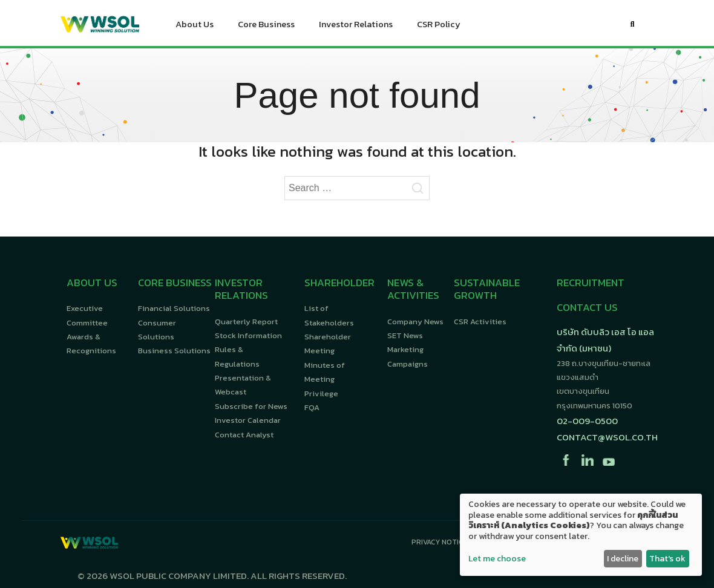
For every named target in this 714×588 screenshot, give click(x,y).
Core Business (266, 27)
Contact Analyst (244, 435)
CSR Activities (480, 322)
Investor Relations (356, 27)
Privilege (321, 394)
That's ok (667, 559)
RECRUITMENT (591, 283)
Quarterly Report (246, 322)
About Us (195, 27)
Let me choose (497, 559)
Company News (415, 322)
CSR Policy (439, 27)
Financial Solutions (174, 308)
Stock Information (248, 335)
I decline (623, 559)
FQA (312, 407)
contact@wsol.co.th (607, 437)
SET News (405, 335)
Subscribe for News (251, 406)
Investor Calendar (248, 420)
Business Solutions (174, 351)
